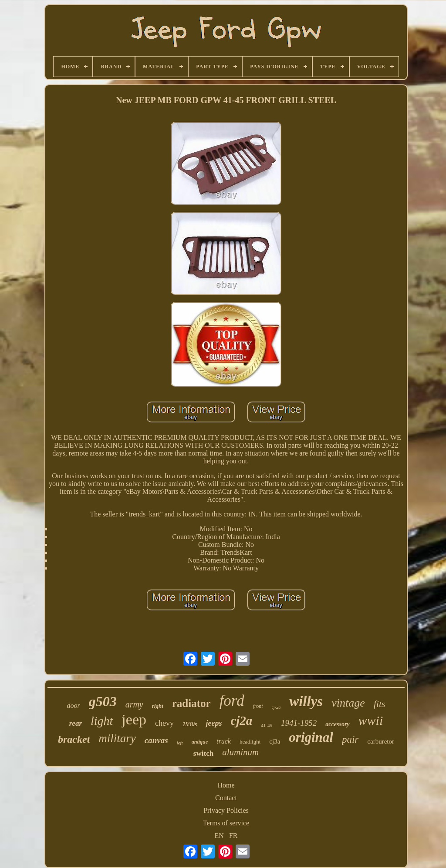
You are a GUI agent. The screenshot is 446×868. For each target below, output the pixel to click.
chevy (164, 723)
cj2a (241, 721)
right (158, 706)
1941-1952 (299, 723)
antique (200, 742)
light (102, 721)
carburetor (381, 741)
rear (76, 723)
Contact (226, 798)
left (180, 743)
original (311, 737)
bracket (74, 739)
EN (219, 836)
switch (203, 753)
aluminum (240, 752)
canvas (156, 740)
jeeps (214, 723)
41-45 (267, 725)
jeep (134, 719)
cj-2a (276, 707)
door (73, 705)
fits (380, 704)
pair (350, 739)
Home (226, 785)
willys (306, 701)
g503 (103, 701)
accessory (337, 724)
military (117, 738)
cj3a (275, 741)
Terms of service (226, 823)
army (134, 704)
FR (233, 836)
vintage (348, 703)
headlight (250, 742)
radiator (191, 703)
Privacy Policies (226, 810)
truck (224, 741)
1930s (190, 724)
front (258, 706)
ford (232, 701)
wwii (371, 720)
